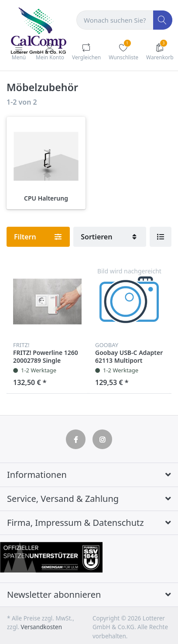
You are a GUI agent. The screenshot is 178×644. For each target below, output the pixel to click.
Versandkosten (41, 627)
